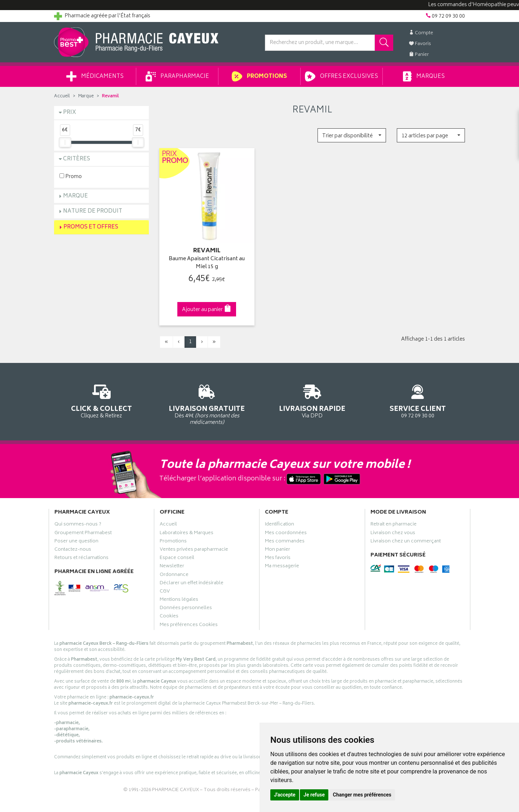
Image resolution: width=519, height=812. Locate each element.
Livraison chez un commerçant (406, 542)
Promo (71, 176)
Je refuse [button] (314, 795)
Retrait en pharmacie (394, 525)
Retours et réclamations (81, 559)
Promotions (259, 76)
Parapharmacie (177, 76)
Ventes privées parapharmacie (194, 550)
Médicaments (95, 76)
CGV (165, 592)
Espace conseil (177, 559)
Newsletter (172, 567)
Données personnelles (186, 609)
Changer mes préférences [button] (362, 795)
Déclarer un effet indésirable (192, 584)
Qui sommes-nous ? (78, 525)
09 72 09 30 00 (418, 400)
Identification (280, 525)
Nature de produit (93, 211)
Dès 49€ (207, 404)
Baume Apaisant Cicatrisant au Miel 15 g (207, 263)
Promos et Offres (91, 227)
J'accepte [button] (285, 795)
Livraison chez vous (393, 534)
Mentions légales (179, 600)
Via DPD (312, 400)
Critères (77, 159)
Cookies (169, 617)
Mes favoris (278, 559)
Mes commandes (285, 542)
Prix (70, 113)
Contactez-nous (73, 550)
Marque (86, 96)
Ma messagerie (282, 567)
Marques (424, 76)
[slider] (65, 142)
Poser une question (76, 542)
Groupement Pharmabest (83, 534)
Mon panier (278, 550)
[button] (352, 135)
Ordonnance (174, 576)
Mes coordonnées (286, 534)
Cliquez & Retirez (101, 400)
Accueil (62, 96)
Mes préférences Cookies (189, 626)
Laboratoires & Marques (187, 534)
